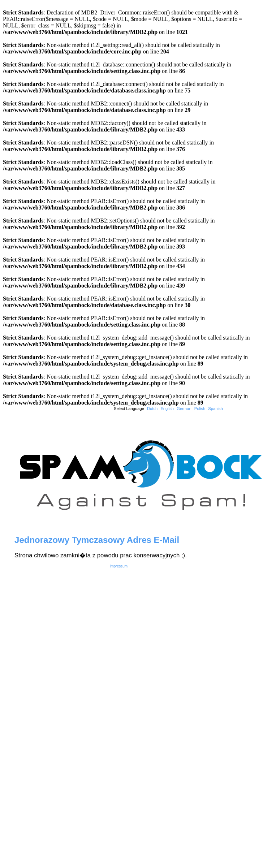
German (184, 409)
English (167, 409)
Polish (200, 409)
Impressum (119, 566)
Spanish (215, 409)
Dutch (152, 409)
